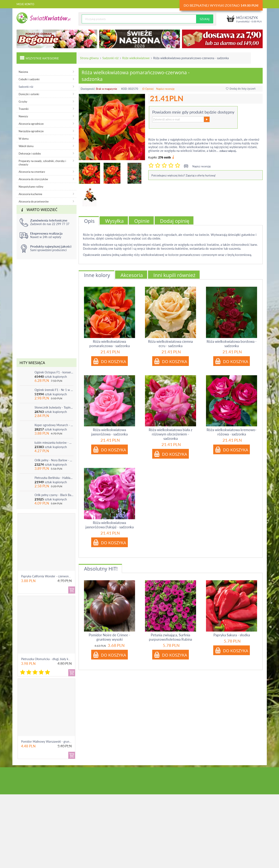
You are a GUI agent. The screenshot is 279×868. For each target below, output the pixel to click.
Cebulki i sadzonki (29, 79)
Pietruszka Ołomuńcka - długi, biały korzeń (48, 659)
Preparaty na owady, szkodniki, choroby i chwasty (42, 163)
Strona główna (89, 58)
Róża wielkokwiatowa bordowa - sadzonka (232, 344)
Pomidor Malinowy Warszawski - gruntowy (48, 742)
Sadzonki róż (110, 58)
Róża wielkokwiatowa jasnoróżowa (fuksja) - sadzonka (110, 525)
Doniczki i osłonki (29, 94)
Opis (89, 221)
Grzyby (23, 102)
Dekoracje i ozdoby (30, 153)
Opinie (142, 221)
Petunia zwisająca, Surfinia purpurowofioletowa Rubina (170, 637)
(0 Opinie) (148, 89)
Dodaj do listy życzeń (241, 89)
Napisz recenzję (165, 89)
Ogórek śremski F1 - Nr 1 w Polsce (54, 390)
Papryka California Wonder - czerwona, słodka (50, 576)
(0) (186, 166)
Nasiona (23, 72)
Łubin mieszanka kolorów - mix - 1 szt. (54, 443)
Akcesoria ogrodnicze (31, 124)
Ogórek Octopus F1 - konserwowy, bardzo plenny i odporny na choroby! (54, 372)
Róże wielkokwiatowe (136, 58)
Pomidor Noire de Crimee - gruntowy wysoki (109, 637)
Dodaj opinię (175, 221)
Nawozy (23, 116)
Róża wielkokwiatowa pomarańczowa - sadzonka (110, 344)
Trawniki (24, 109)
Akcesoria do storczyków (33, 179)
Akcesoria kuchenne (30, 194)
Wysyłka (114, 221)
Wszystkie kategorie (39, 58)
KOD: (124, 89)
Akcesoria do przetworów (34, 201)
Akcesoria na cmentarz (32, 172)
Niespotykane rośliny (31, 187)
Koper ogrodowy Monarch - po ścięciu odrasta (54, 425)
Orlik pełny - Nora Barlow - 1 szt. (54, 460)
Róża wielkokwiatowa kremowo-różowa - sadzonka (232, 432)
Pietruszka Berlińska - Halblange (54, 478)
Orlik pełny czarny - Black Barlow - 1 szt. (54, 495)
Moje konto (25, 4)
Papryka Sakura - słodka (232, 635)
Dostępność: (88, 89)
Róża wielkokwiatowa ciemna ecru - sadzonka (170, 344)
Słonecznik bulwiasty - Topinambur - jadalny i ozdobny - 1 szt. (54, 407)
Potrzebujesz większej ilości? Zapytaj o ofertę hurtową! (184, 175)
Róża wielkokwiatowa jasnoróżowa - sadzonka (109, 432)
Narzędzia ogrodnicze (31, 131)
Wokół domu (26, 146)
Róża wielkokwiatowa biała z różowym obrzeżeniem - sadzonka (171, 434)
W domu (24, 139)
